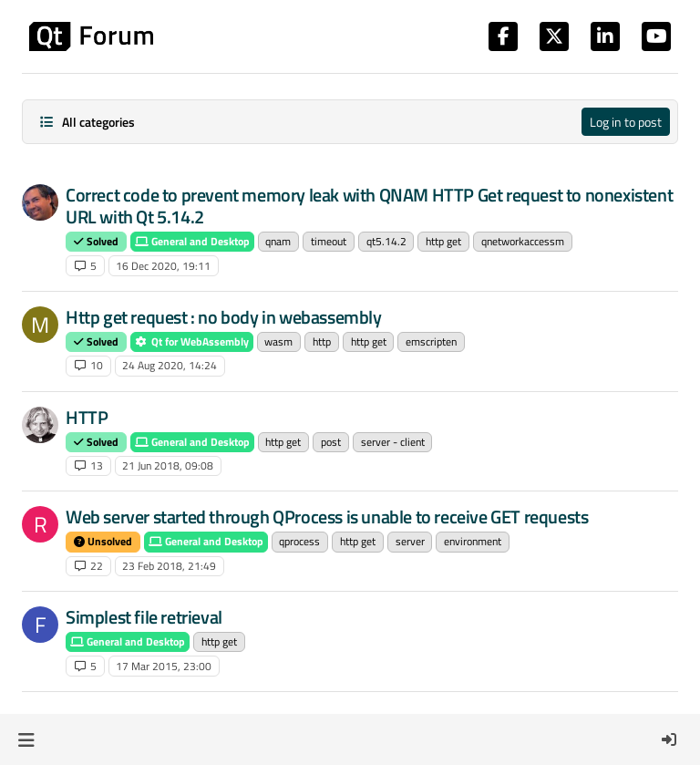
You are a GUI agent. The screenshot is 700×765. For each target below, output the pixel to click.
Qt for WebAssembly (192, 341)
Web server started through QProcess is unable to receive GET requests (327, 517)
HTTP (87, 417)
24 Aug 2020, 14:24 (170, 365)
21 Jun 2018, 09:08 (168, 465)
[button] (26, 739)
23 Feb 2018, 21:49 (169, 566)
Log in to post (626, 122)
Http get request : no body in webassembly (224, 317)
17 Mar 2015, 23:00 (164, 666)
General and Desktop (192, 241)
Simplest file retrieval (144, 617)
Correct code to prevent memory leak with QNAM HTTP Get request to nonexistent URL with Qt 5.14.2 (369, 206)
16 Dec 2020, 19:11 (163, 266)
